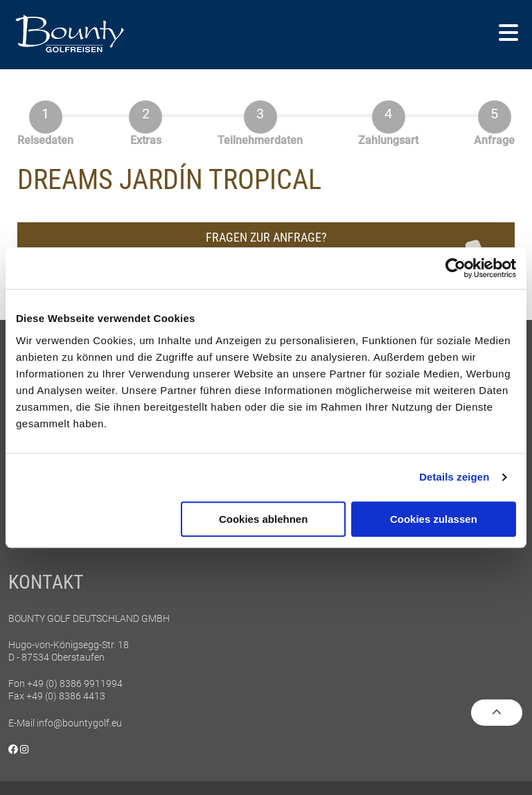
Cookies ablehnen (263, 519)
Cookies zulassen (434, 519)
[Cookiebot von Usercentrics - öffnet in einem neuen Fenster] (455, 268)
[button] (508, 34)
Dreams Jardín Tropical (169, 180)
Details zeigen (454, 477)
